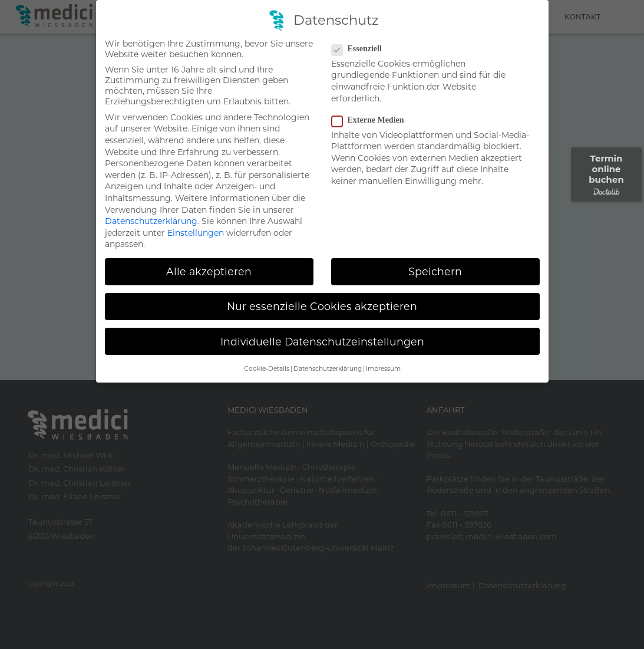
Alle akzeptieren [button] (209, 271)
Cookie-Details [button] (267, 369)
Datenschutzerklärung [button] (328, 369)
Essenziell (360, 49)
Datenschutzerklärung (151, 221)
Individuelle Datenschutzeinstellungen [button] (322, 341)
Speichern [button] (435, 271)
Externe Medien (371, 120)
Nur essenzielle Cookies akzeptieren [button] (322, 306)
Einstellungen (196, 233)
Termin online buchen (606, 174)
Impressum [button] (383, 369)
